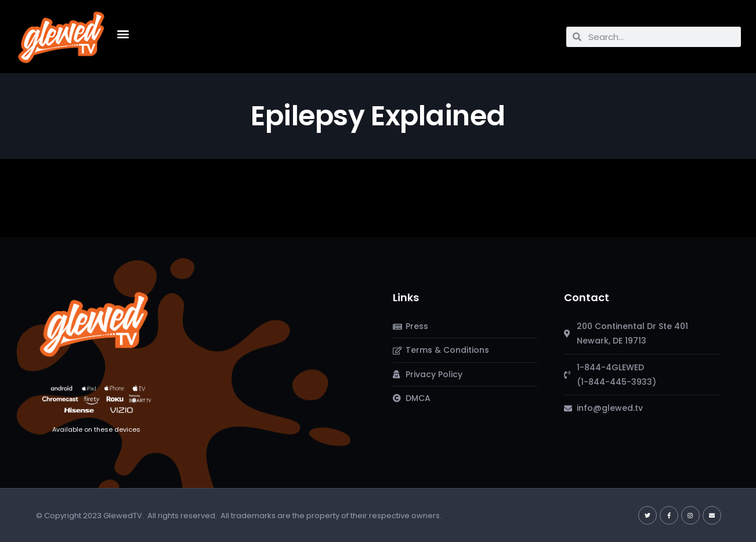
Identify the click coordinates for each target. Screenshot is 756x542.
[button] (123, 34)
